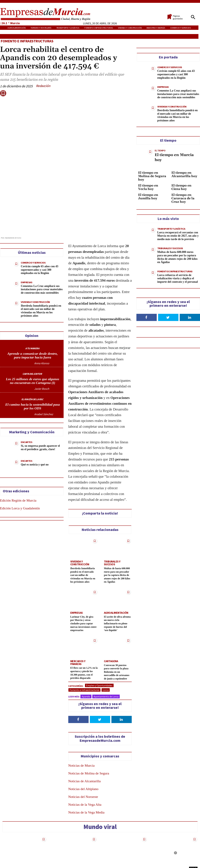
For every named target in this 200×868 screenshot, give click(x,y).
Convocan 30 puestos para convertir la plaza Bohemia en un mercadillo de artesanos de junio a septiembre (118, 639)
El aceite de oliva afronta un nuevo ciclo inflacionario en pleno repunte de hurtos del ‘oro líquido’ (117, 589)
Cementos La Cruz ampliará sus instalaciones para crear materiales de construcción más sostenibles (42, 255)
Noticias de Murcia (81, 734)
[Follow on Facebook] (78, 688)
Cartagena (110, 627)
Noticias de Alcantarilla (85, 750)
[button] (193, 17)
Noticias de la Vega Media (86, 781)
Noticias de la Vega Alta (85, 773)
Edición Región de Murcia (18, 466)
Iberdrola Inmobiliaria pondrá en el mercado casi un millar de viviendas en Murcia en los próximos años (84, 540)
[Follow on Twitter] (100, 688)
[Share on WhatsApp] (4, 438)
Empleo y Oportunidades (99, 654)
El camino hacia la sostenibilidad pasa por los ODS (33, 372)
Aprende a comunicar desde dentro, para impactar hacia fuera (32, 321)
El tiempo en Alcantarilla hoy (184, 174)
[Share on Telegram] (4, 447)
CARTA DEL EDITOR (32, 339)
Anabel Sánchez (44, 380)
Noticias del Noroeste (83, 765)
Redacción (43, 86)
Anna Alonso (42, 329)
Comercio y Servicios (33, 228)
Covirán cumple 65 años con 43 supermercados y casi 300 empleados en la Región (40, 235)
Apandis (86, 665)
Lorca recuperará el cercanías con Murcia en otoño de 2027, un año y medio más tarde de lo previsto (178, 236)
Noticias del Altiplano (83, 757)
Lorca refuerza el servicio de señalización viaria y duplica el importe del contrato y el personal (178, 278)
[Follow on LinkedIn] (122, 688)
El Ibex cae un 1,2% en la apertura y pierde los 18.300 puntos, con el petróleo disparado (84, 637)
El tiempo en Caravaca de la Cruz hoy (183, 198)
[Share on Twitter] (4, 420)
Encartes (26, 408)
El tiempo (160, 150)
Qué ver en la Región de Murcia (173, 848)
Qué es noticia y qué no (35, 430)
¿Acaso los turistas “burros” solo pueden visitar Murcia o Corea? (123, 850)
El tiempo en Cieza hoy (181, 187)
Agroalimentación (115, 578)
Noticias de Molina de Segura (89, 742)
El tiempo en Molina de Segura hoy (152, 176)
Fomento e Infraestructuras (27, 41)
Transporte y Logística (171, 229)
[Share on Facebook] (4, 412)
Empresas (26, 248)
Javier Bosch (42, 354)
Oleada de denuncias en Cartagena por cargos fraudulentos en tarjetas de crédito (73, 851)
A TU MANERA (32, 314)
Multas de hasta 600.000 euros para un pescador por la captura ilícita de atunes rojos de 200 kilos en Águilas (117, 539)
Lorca (106, 659)
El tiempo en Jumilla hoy (148, 197)
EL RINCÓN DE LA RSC (32, 365)
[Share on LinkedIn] (4, 429)
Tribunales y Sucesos (117, 527)
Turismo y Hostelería (116, 841)
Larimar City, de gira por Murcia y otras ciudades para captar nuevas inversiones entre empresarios (83, 589)
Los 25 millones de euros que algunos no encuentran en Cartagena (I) (33, 346)
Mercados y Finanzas (82, 627)
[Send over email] (4, 455)
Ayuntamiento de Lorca (106, 665)
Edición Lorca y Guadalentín (20, 474)
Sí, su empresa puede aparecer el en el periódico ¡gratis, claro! (40, 413)
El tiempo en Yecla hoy (148, 187)
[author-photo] (25, 329)
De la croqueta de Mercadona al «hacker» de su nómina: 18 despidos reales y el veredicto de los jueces (24, 853)
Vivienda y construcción (35, 267)
